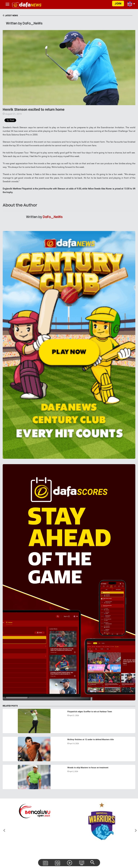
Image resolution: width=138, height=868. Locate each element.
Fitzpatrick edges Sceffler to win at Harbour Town (90, 712)
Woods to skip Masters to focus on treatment (88, 768)
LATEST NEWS (10, 16)
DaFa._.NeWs (53, 217)
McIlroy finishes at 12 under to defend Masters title (91, 740)
